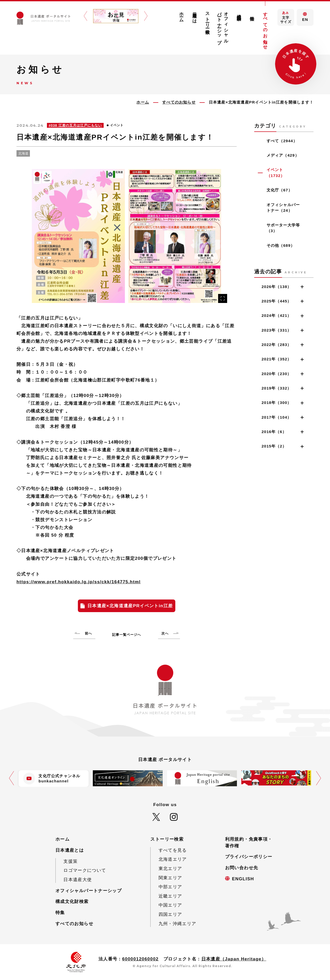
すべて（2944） (282, 141)
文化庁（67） (279, 190)
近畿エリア (170, 896)
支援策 (71, 861)
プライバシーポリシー (249, 857)
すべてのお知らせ (265, 28)
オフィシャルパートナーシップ (223, 26)
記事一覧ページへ (127, 635)
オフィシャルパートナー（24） (283, 208)
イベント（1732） (276, 173)
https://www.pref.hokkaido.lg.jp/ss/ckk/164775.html (79, 582)
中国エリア (170, 905)
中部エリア (170, 887)
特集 (252, 13)
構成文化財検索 (239, 12)
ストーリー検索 (208, 18)
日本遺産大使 (78, 880)
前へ (88, 633)
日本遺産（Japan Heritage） (234, 959)
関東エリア (170, 878)
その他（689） (281, 245)
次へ (165, 633)
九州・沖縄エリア (178, 924)
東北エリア (170, 869)
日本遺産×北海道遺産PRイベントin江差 (130, 606)
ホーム (181, 15)
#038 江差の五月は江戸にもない (75, 125)
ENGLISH (243, 879)
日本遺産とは (195, 15)
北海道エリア (173, 859)
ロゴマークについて (85, 870)
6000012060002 (141, 959)
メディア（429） (283, 155)
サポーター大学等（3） (283, 228)
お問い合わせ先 (242, 868)
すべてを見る (173, 850)
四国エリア (170, 914)
